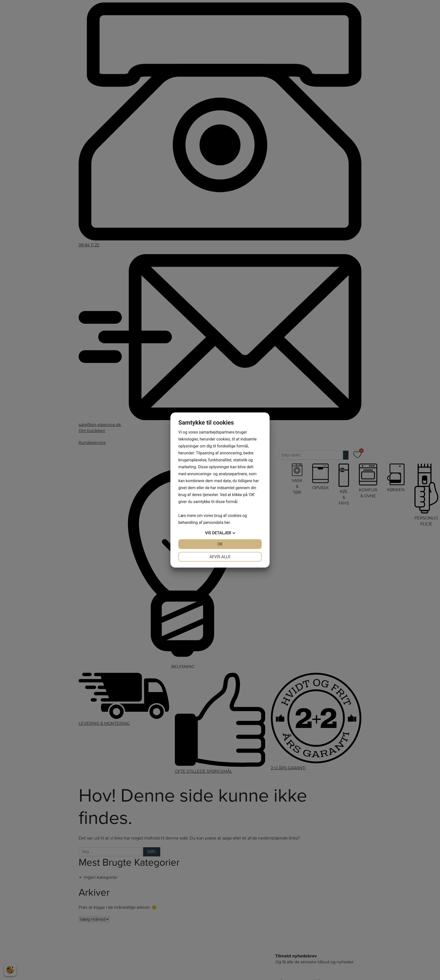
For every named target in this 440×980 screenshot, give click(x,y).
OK (220, 544)
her (227, 523)
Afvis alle (220, 557)
